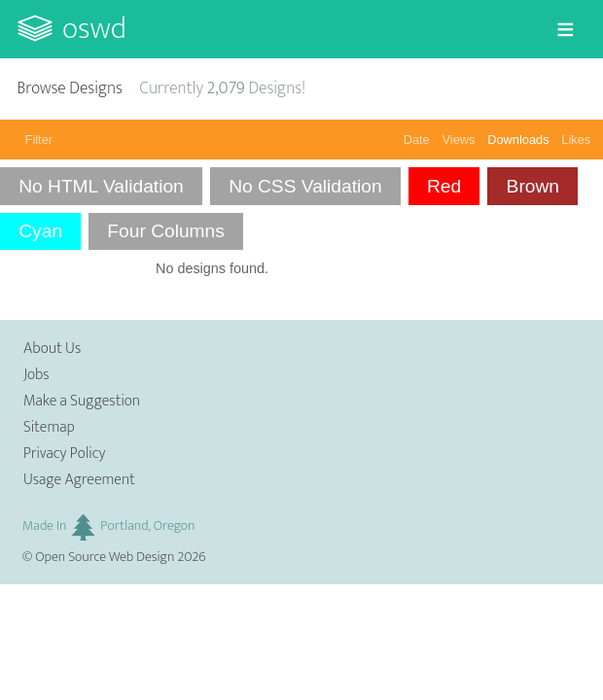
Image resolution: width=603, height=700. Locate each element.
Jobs (36, 375)
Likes (576, 140)
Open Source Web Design (105, 557)
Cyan (40, 231)
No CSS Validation (305, 186)
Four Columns (166, 231)
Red (444, 186)
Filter (39, 140)
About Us (52, 349)
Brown (533, 186)
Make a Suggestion (82, 401)
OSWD (94, 29)
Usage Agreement (79, 480)
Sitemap (49, 427)
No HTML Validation (101, 186)
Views (459, 140)
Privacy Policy (64, 454)
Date (417, 140)
